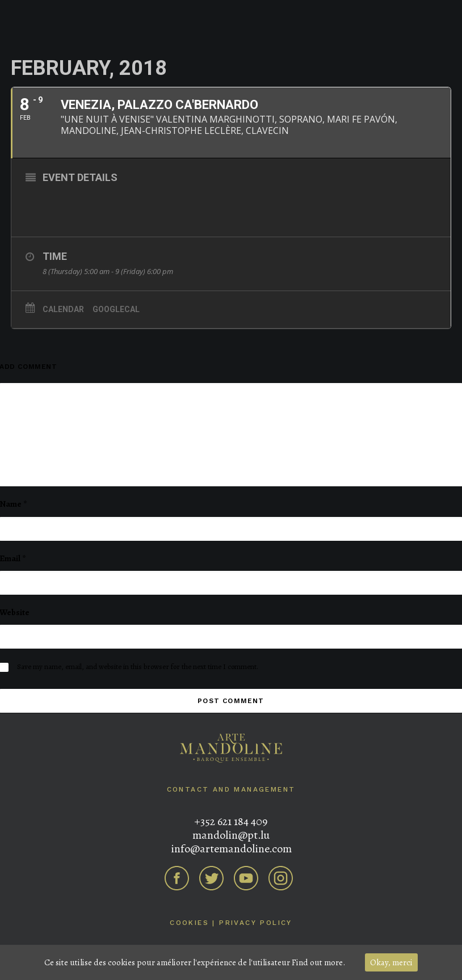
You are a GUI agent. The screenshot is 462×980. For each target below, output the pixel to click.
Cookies (189, 923)
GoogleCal (116, 309)
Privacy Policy (256, 923)
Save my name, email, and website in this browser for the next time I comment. (138, 666)
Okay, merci (391, 962)
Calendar (63, 309)
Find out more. (318, 962)
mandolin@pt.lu (231, 835)
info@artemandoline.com (231, 849)
